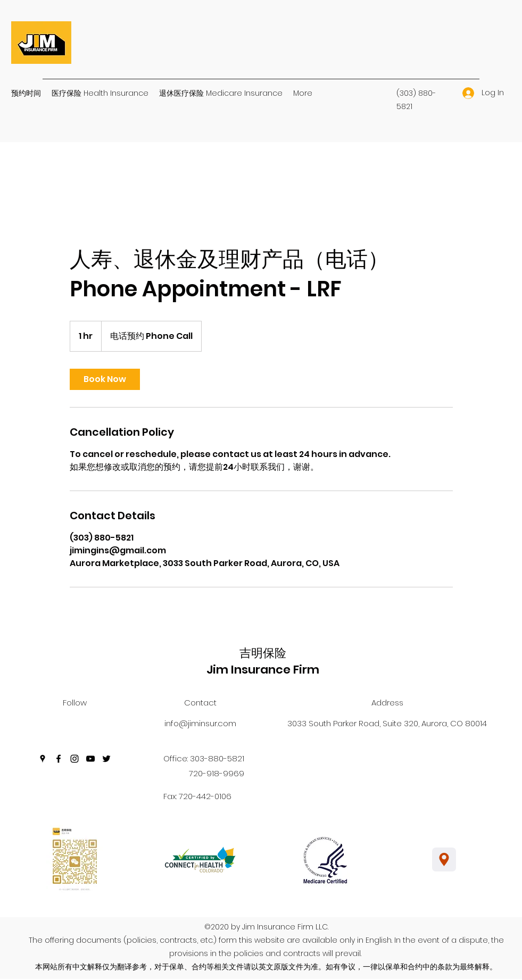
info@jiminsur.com (200, 723)
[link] (105, 379)
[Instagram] (74, 759)
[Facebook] (59, 759)
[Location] (444, 859)
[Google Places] (43, 759)
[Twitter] (106, 759)
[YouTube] (90, 759)
